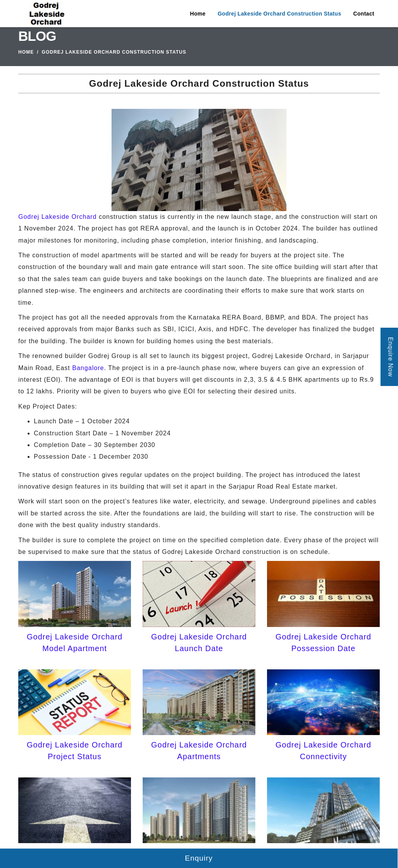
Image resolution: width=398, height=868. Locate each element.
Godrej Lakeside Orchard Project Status (75, 751)
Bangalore (88, 368)
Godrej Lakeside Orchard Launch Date (199, 643)
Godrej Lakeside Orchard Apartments (199, 751)
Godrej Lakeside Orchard (58, 217)
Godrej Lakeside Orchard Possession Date (323, 643)
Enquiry (199, 858)
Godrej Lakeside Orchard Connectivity (323, 751)
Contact (364, 14)
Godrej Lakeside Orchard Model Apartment (75, 643)
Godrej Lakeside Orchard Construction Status (279, 14)
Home (198, 14)
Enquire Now (390, 357)
